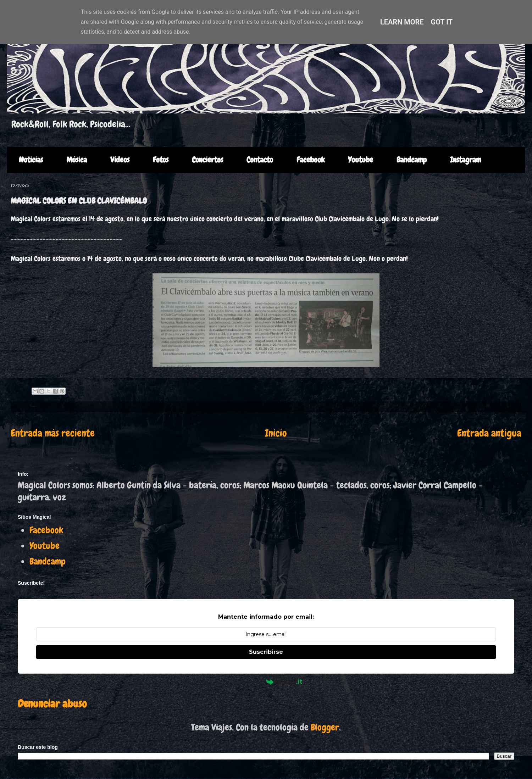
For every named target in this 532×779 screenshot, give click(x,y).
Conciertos (207, 160)
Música (77, 160)
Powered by (266, 682)
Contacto (260, 160)
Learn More (402, 22)
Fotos (161, 160)
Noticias (31, 160)
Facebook (311, 160)
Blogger (325, 727)
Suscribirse (266, 652)
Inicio (276, 433)
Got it (442, 22)
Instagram (465, 160)
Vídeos (120, 160)
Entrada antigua (489, 433)
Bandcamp (412, 160)
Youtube (361, 160)
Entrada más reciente (53, 433)
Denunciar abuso (52, 704)
